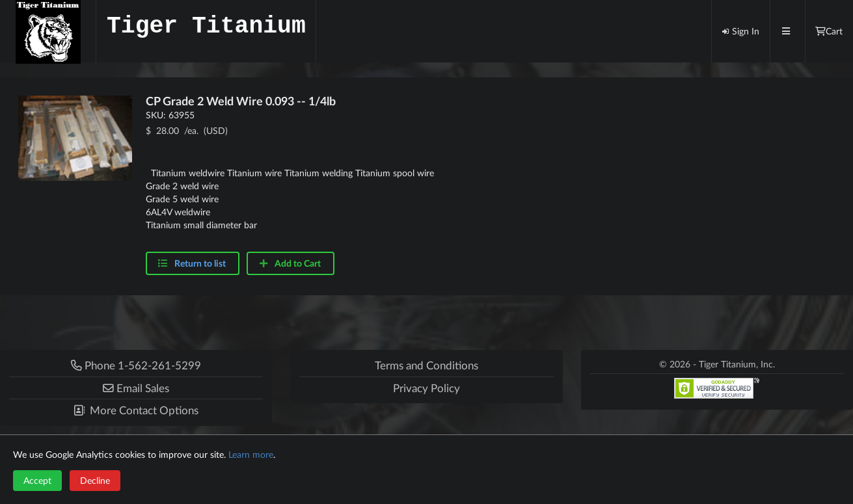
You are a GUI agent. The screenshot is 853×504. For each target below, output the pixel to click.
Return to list (200, 263)
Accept (37, 480)
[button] (136, 388)
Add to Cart (290, 263)
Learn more (251, 454)
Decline (95, 480)
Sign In (740, 31)
